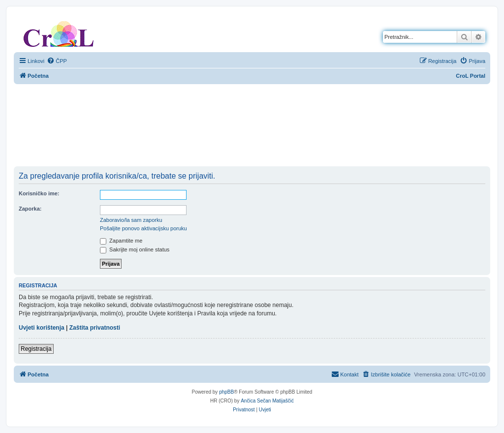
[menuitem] (57, 61)
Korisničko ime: (39, 193)
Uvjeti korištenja (42, 328)
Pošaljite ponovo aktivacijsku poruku (143, 228)
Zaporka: (30, 209)
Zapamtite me (121, 241)
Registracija (36, 349)
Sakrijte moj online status (135, 249)
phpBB (226, 392)
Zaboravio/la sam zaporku (131, 220)
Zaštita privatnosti (95, 328)
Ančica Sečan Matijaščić (267, 401)
